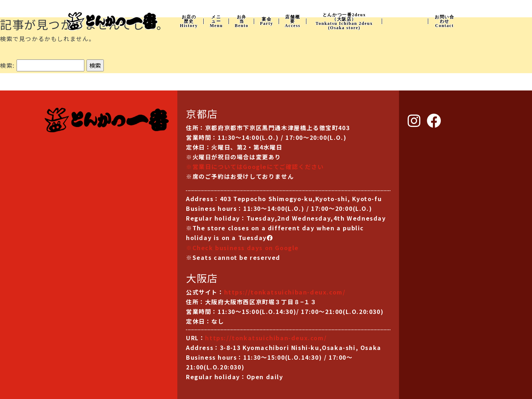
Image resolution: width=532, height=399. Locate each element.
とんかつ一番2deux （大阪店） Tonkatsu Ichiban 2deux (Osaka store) (344, 21)
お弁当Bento (241, 21)
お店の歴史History (189, 21)
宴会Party (267, 21)
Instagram (405, 21)
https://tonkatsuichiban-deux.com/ (285, 292)
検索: (7, 65)
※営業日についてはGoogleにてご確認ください (255, 167)
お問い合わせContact (444, 21)
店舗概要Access (293, 21)
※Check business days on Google (242, 248)
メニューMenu (216, 21)
